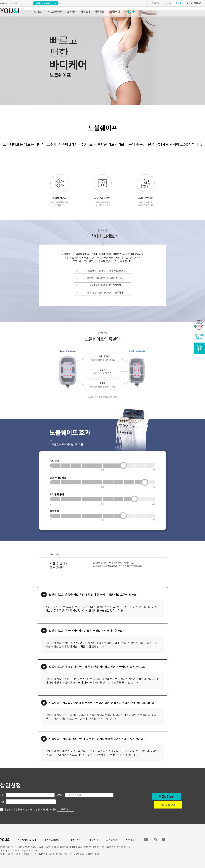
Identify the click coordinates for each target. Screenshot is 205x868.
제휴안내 (93, 840)
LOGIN (168, 3)
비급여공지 (131, 840)
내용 (2, 802)
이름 (2, 795)
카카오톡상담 (168, 805)
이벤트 (179, 3)
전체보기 (39, 12)
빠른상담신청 (166, 796)
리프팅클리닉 (55, 12)
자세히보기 (66, 809)
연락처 (60, 795)
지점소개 (86, 12)
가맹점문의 (75, 840)
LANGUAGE (194, 3)
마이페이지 (155, 3)
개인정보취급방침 (53, 840)
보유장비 (72, 12)
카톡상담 (100, 12)
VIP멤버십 (114, 12)
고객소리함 (112, 840)
